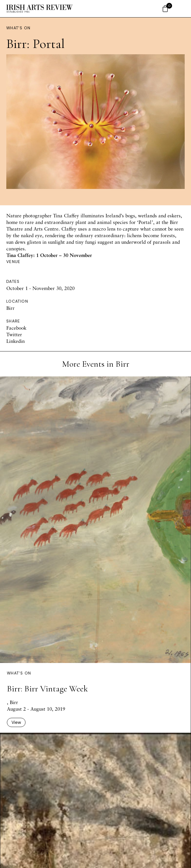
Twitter (14, 334)
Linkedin (15, 341)
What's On (18, 28)
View (16, 722)
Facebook (16, 328)
